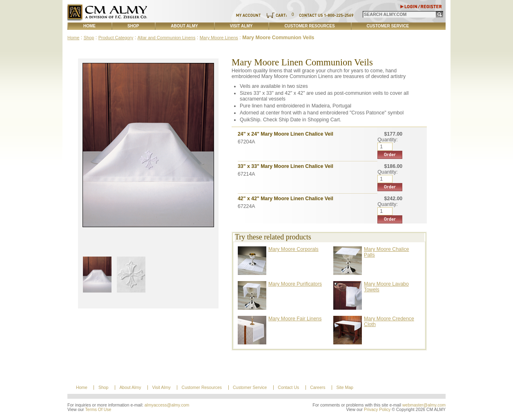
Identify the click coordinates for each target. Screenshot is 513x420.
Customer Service (388, 26)
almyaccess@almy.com (167, 405)
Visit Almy (241, 26)
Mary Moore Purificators (295, 284)
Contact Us (288, 388)
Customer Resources (309, 26)
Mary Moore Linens (219, 38)
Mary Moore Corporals (293, 249)
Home (89, 26)
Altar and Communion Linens (167, 38)
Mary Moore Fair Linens (295, 319)
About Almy (184, 26)
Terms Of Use (98, 410)
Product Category (116, 38)
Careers (318, 388)
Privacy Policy (377, 410)
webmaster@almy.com (424, 405)
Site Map (345, 388)
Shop (133, 26)
